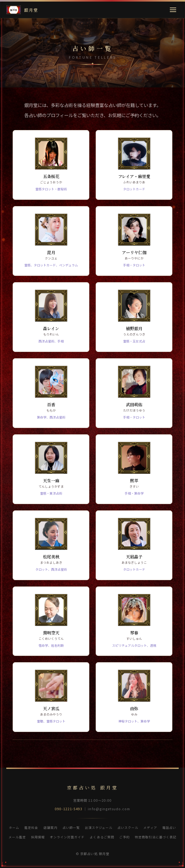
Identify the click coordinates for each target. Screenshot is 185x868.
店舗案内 (51, 827)
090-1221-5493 (69, 809)
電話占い (169, 827)
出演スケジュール (99, 827)
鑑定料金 (31, 827)
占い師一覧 (71, 827)
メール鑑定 (17, 837)
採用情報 (38, 837)
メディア (150, 827)
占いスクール (128, 827)
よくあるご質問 (102, 837)
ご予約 (125, 837)
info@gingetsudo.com (109, 809)
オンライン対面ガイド (67, 837)
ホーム (14, 827)
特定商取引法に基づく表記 (156, 837)
